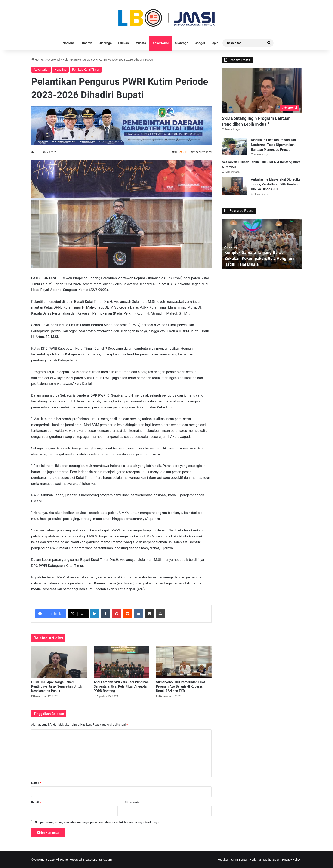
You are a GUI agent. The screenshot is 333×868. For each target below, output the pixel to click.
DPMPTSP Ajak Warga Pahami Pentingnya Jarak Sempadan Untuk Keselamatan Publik (57, 686)
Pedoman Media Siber (264, 860)
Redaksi (223, 860)
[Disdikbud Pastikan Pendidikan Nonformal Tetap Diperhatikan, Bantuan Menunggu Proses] (235, 146)
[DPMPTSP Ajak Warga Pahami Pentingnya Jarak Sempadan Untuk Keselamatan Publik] (59, 662)
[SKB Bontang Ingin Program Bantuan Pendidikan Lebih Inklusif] (262, 91)
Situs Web (132, 802)
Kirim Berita (239, 860)
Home (37, 60)
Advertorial (161, 43)
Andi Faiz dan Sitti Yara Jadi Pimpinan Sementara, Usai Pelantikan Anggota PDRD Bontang (121, 686)
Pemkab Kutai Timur (86, 70)
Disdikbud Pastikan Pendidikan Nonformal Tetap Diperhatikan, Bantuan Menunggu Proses (273, 145)
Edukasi (124, 43)
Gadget (200, 43)
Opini (215, 43)
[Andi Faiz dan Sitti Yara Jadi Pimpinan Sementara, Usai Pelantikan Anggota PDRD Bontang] (121, 662)
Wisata (141, 43)
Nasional (69, 43)
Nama (36, 783)
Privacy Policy (291, 860)
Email (36, 802)
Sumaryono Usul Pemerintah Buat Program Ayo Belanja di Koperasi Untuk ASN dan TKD (181, 686)
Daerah (87, 43)
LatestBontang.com (99, 860)
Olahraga (105, 43)
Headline (60, 70)
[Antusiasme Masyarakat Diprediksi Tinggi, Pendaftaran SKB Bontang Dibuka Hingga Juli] (235, 186)
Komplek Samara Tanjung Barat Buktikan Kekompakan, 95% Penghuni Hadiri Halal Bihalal (259, 258)
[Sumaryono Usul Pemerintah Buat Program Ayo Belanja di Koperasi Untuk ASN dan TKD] (184, 662)
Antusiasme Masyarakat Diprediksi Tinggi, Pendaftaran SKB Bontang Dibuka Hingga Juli (276, 184)
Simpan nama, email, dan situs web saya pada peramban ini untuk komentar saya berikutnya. (97, 822)
